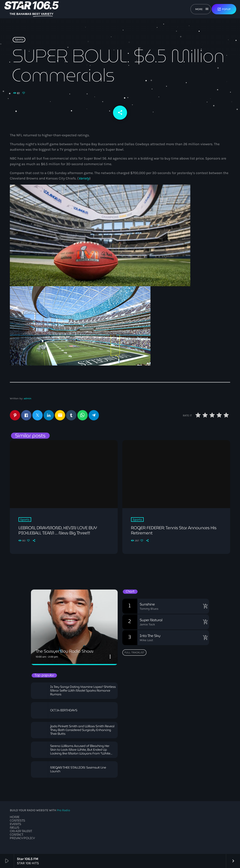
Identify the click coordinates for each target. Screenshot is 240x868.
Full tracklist (134, 652)
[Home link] (32, 9)
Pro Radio (64, 810)
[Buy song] (204, 606)
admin (28, 398)
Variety (84, 178)
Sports (19, 40)
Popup (224, 9)
